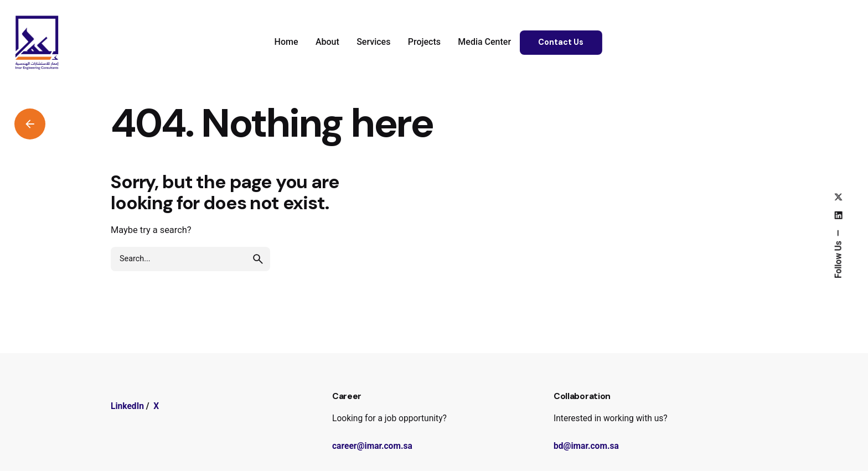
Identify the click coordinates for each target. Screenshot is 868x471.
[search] (258, 259)
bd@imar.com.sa (586, 446)
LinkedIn (127, 406)
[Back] (30, 124)
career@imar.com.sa (372, 446)
